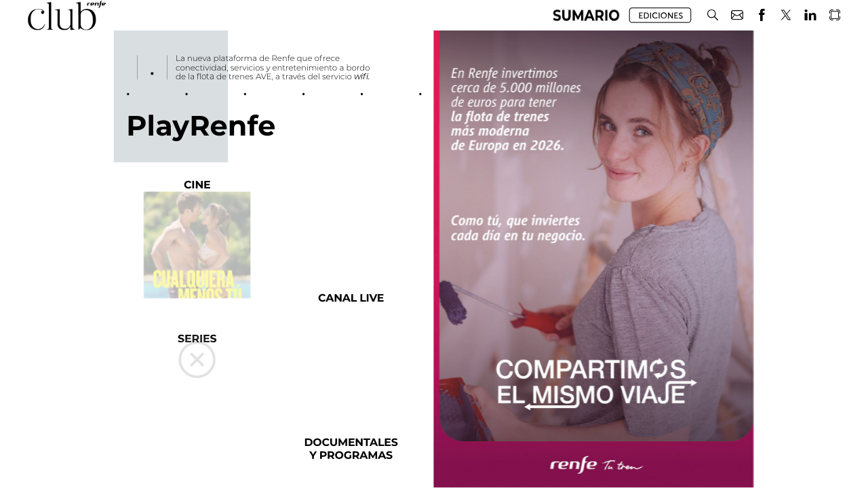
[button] (713, 15)
